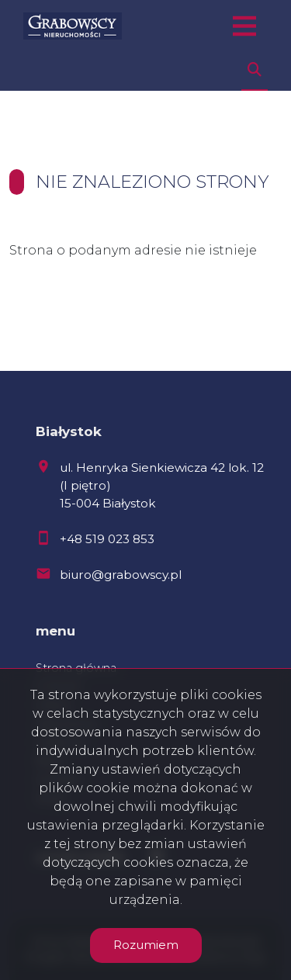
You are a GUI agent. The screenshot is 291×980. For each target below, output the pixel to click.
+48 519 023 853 (107, 539)
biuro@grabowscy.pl (121, 575)
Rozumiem (146, 945)
